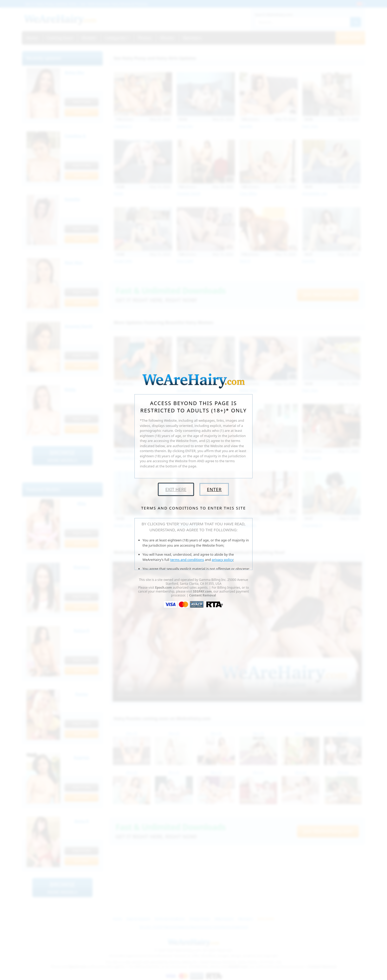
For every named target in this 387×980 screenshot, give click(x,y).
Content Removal (202, 595)
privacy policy (222, 560)
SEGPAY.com (202, 591)
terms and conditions (187, 560)
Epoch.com (163, 588)
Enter (214, 489)
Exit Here (176, 489)
